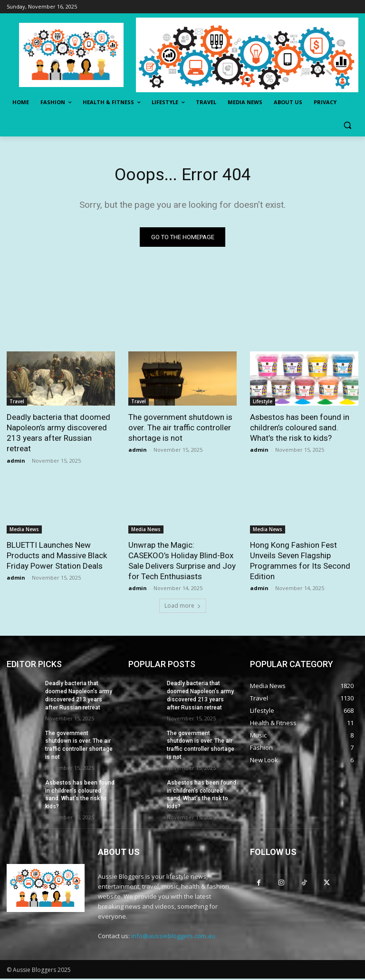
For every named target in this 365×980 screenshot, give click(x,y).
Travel (17, 403)
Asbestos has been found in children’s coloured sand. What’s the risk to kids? (300, 429)
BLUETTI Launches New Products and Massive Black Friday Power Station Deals (57, 557)
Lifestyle (263, 403)
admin (16, 462)
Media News (24, 531)
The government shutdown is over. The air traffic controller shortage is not (180, 429)
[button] (347, 125)
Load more (183, 607)
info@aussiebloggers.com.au (173, 937)
